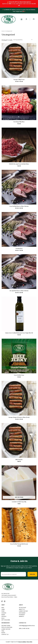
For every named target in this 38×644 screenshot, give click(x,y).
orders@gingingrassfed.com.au (27, 626)
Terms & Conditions (22, 642)
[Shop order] (23, 40)
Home (3, 31)
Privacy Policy (30, 642)
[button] (21, 19)
